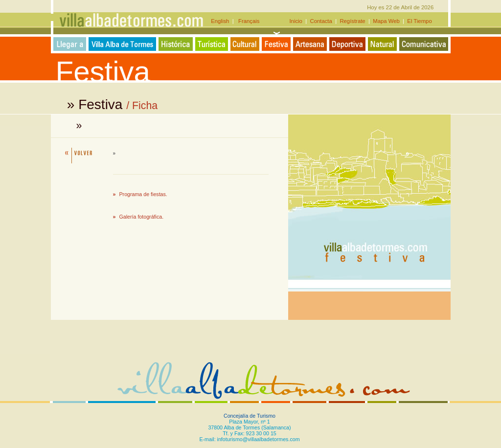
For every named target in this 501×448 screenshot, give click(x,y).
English (221, 21)
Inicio (296, 21)
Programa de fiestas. (143, 194)
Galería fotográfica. (142, 217)
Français (247, 21)
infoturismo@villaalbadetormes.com (259, 439)
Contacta (321, 21)
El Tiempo (419, 21)
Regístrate (353, 21)
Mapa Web (386, 21)
